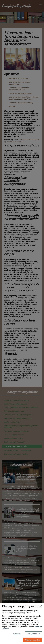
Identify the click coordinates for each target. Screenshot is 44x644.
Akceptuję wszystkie (32, 640)
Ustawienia (17, 634)
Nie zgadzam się (34, 634)
